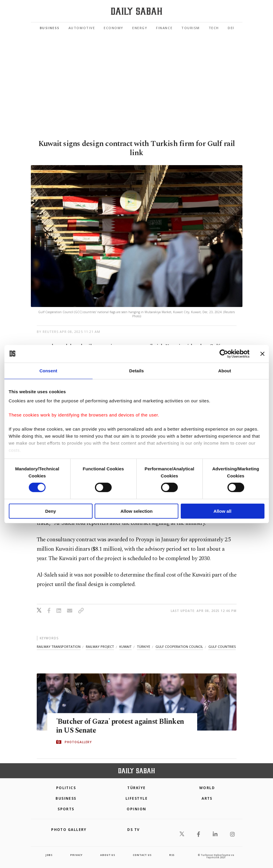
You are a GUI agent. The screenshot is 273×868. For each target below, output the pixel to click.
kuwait (125, 647)
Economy (114, 28)
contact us (142, 855)
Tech (214, 28)
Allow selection (136, 511)
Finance (164, 28)
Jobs (49, 855)
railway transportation (59, 647)
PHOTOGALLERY (78, 742)
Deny (51, 511)
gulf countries (222, 647)
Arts (207, 798)
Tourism (191, 28)
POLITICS (66, 788)
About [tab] (225, 370)
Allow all (223, 511)
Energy (140, 28)
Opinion (136, 809)
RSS (172, 855)
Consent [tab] (48, 370)
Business (50, 28)
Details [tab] (137, 370)
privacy (76, 855)
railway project (100, 647)
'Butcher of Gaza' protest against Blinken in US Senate (121, 726)
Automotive (82, 28)
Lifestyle (136, 798)
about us (108, 855)
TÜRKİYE (136, 788)
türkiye (144, 647)
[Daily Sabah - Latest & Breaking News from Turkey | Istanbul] (136, 11)
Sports (66, 809)
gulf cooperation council (179, 647)
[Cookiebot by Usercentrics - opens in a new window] (224, 353)
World (207, 788)
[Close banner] (262, 353)
